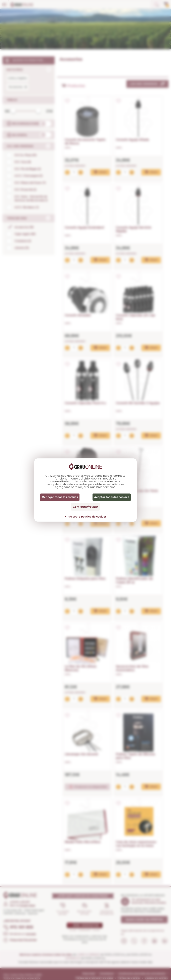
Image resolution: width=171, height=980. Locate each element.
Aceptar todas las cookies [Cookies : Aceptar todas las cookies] (112, 497)
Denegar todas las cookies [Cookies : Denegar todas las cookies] (60, 497)
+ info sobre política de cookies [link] (85, 517)
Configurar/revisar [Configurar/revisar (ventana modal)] (85, 507)
